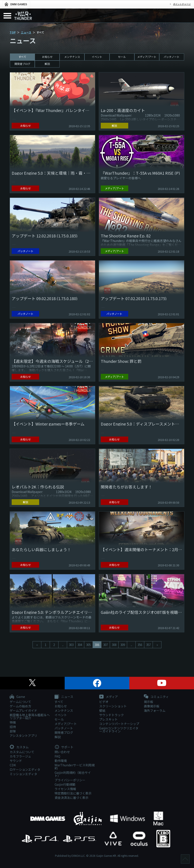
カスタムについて (22, 752)
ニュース (26, 32)
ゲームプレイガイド (23, 710)
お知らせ (47, 57)
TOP (13, 32)
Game (17, 697)
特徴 (13, 722)
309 (123, 645)
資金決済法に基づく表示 (71, 798)
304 (80, 645)
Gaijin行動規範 (65, 784)
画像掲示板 (152, 706)
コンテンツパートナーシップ (119, 724)
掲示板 (148, 702)
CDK (13, 765)
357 (148, 645)
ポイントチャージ (182, 4)
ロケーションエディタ (25, 769)
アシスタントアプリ (23, 736)
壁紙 (102, 710)
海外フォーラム (155, 710)
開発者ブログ (22, 64)
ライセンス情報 (65, 789)
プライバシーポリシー (70, 780)
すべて (22, 57)
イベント (97, 57)
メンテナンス (72, 57)
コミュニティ (156, 697)
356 (140, 645)
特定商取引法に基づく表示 (73, 793)
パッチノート (172, 57)
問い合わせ (62, 752)
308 (114, 645)
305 (88, 645)
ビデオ (104, 702)
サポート (64, 747)
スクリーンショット (113, 706)
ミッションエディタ (23, 774)
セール (122, 57)
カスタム (19, 747)
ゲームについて (20, 702)
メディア (109, 697)
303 (71, 645)
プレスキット (108, 719)
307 (105, 645)
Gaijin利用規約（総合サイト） (73, 774)
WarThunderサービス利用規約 (75, 767)
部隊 (13, 731)
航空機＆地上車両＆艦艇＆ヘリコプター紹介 (30, 716)
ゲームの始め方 (20, 706)
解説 (47, 64)
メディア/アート (147, 57)
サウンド (16, 761)
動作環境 (61, 761)
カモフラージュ (20, 756)
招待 (13, 727)
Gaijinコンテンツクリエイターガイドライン (119, 730)
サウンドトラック (112, 715)
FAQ (57, 756)
